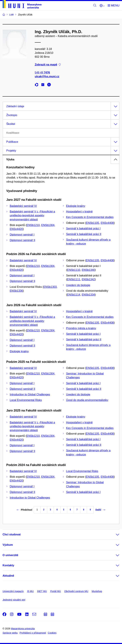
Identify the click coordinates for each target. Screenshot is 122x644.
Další (100, 510)
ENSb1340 (88, 270)
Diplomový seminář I (22, 235)
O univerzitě (10, 555)
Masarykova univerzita (23, 629)
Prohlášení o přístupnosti (33, 633)
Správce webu (10, 633)
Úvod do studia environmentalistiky (87, 400)
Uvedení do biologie (78, 285)
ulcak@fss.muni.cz (47, 76)
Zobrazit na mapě (48, 65)
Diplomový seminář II (22, 240)
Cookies (52, 633)
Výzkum (8, 545)
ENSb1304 (48, 225)
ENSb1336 (16, 291)
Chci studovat (12, 534)
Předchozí (25, 510)
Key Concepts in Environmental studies (90, 217)
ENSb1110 (74, 270)
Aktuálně (8, 576)
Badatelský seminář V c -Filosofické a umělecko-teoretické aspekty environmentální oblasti (32, 215)
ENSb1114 (74, 295)
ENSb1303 (50, 287)
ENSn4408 (107, 223)
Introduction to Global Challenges (30, 394)
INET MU (42, 591)
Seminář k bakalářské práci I (83, 228)
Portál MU (56, 591)
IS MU (30, 591)
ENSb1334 (88, 295)
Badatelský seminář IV (23, 206)
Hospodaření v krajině (79, 212)
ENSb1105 (93, 223)
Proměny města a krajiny (81, 328)
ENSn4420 (16, 229)
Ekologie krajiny (76, 206)
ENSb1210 (33, 225)
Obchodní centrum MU (76, 591)
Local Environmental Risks (26, 400)
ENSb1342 (88, 279)
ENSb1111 (74, 279)
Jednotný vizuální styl (14, 600)
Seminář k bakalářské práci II (84, 234)
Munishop (97, 591)
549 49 (42, 73)
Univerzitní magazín (13, 591)
